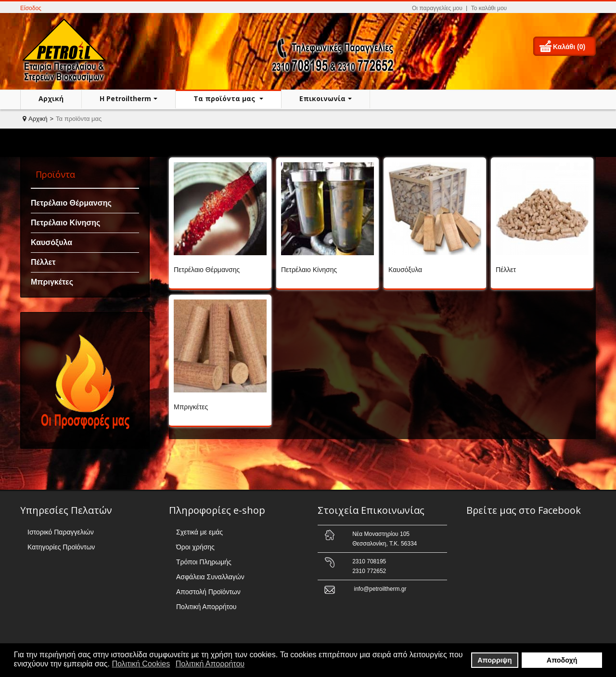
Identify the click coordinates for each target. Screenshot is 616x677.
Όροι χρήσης (195, 547)
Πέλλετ (43, 262)
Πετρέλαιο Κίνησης (65, 223)
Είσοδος (31, 8)
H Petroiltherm (125, 98)
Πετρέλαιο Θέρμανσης (71, 203)
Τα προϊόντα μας (225, 98)
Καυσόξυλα (51, 242)
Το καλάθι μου (489, 8)
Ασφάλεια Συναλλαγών (210, 577)
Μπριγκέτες (52, 282)
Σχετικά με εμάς (199, 532)
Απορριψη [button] (494, 660)
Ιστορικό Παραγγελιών (61, 532)
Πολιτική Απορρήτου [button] (210, 664)
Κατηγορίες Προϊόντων (61, 547)
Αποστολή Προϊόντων (208, 592)
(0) (581, 47)
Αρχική (51, 98)
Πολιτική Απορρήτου (206, 607)
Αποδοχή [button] (562, 660)
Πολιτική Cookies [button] (141, 664)
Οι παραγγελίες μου (437, 8)
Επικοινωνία (322, 98)
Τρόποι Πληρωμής (204, 562)
